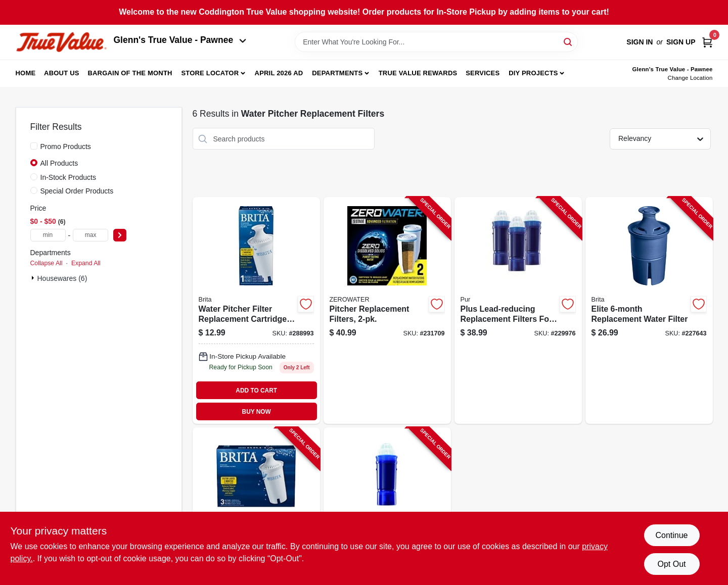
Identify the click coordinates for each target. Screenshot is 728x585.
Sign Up (681, 42)
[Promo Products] (34, 146)
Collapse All (47, 263)
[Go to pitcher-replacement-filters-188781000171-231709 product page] (387, 310)
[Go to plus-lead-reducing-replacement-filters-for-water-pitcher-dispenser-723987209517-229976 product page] (518, 310)
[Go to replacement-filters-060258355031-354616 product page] (256, 504)
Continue (671, 535)
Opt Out (671, 564)
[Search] (568, 41)
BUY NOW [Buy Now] (257, 412)
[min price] (48, 235)
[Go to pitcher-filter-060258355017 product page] (256, 310)
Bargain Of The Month (130, 73)
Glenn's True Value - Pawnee (180, 40)
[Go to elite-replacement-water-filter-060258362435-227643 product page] (649, 310)
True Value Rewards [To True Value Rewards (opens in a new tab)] (418, 73)
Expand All (86, 263)
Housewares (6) (62, 278)
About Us (62, 73)
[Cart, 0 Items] (707, 42)
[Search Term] (436, 42)
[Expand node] (34, 278)
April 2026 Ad (279, 73)
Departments (337, 73)
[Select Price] (120, 235)
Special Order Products (77, 191)
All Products (59, 163)
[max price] (90, 235)
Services (483, 73)
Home (26, 73)
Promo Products (66, 147)
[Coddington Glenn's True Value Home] (61, 42)
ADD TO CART (256, 391)
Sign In (640, 42)
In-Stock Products (69, 177)
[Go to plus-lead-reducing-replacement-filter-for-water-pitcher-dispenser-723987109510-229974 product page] (387, 504)
